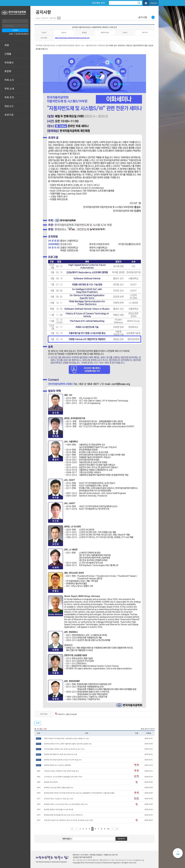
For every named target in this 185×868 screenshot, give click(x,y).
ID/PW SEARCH (22, 34)
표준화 (8, 71)
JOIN (11, 34)
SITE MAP (84, 855)
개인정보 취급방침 (96, 855)
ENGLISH (154, 3)
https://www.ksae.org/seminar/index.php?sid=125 (72, 38)
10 (108, 829)
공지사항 (143, 17)
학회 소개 (9, 89)
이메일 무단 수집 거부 (111, 855)
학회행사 (9, 62)
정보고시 (9, 106)
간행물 (8, 54)
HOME (146, 3)
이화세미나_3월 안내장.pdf (66, 714)
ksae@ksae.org (139, 860)
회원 (7, 45)
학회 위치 (76, 855)
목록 (38, 723)
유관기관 (9, 115)
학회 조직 (9, 97)
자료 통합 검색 (98, 3)
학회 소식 (9, 80)
